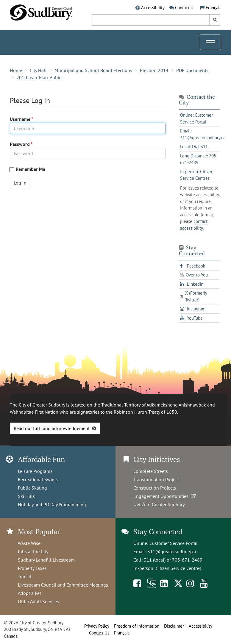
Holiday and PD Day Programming (52, 504)
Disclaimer (174, 626)
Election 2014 (154, 70)
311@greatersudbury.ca (172, 551)
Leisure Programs (35, 471)
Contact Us (185, 8)
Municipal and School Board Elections (93, 70)
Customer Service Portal (174, 543)
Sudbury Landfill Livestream (46, 560)
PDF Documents (192, 70)
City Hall (38, 70)
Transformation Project (156, 479)
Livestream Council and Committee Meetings (63, 585)
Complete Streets (151, 471)
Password (20, 144)
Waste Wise (29, 543)
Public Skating (32, 488)
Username (21, 119)
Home (16, 70)
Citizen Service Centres (178, 568)
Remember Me (31, 169)
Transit (25, 576)
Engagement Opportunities (165, 496)
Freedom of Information (137, 626)
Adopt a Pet (29, 593)
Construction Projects (155, 488)
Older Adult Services (38, 601)
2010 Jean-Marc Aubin (39, 77)
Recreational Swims (38, 479)
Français (213, 8)
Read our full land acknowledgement (52, 428)
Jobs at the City (33, 551)
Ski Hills (26, 496)
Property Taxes (32, 568)
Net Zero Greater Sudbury (159, 504)
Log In (20, 183)
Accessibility (153, 8)
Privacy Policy (97, 626)
